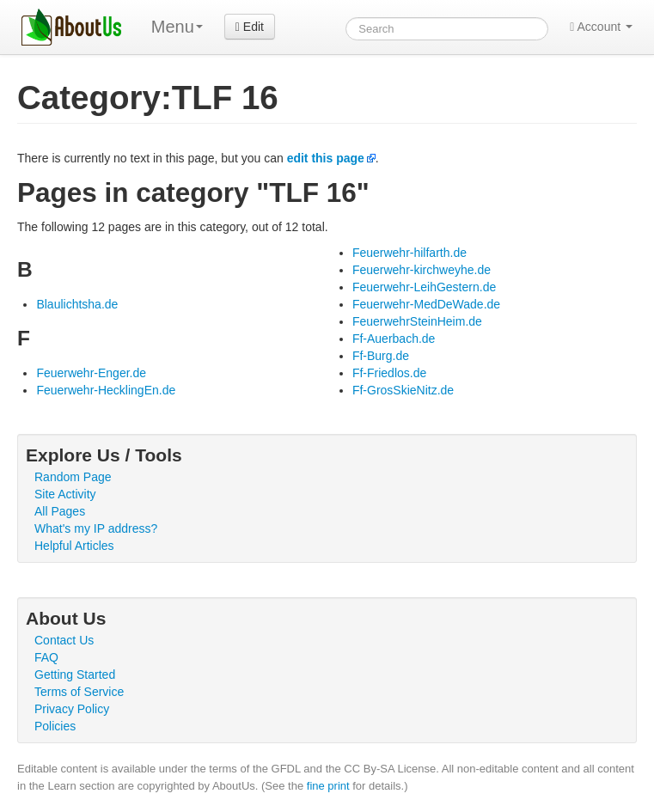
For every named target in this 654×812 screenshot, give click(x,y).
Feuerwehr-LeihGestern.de (424, 287)
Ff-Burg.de (381, 356)
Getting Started (75, 675)
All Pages (60, 511)
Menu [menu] (177, 27)
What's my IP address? (96, 528)
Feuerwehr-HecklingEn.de (106, 390)
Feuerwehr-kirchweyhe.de (422, 270)
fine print (328, 786)
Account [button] (601, 27)
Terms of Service (79, 692)
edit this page (326, 158)
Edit (250, 27)
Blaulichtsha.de (77, 304)
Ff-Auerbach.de (394, 339)
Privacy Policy (72, 709)
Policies (55, 726)
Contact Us (64, 640)
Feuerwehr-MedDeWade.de (426, 304)
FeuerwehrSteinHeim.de (417, 321)
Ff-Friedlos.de (389, 373)
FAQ (46, 657)
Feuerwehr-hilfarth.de (410, 253)
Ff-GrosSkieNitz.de (403, 390)
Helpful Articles (74, 546)
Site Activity (65, 494)
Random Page (73, 477)
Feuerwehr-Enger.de (91, 373)
